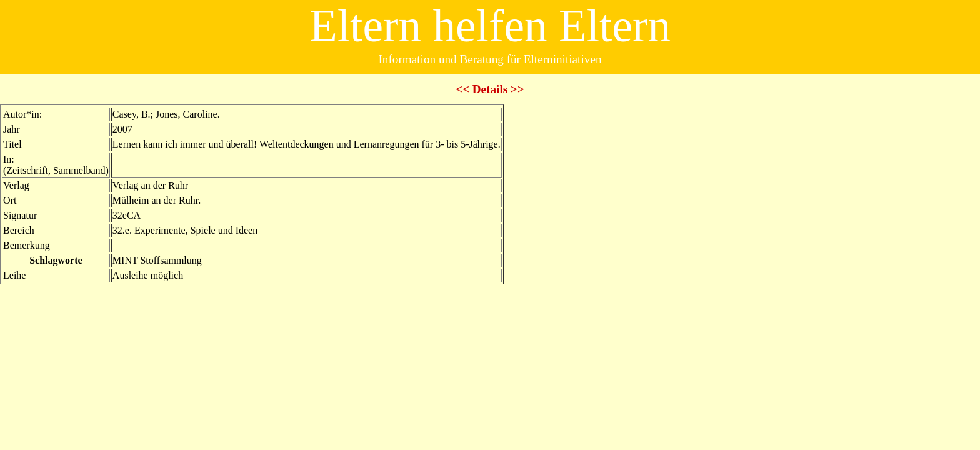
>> (517, 89)
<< (462, 89)
